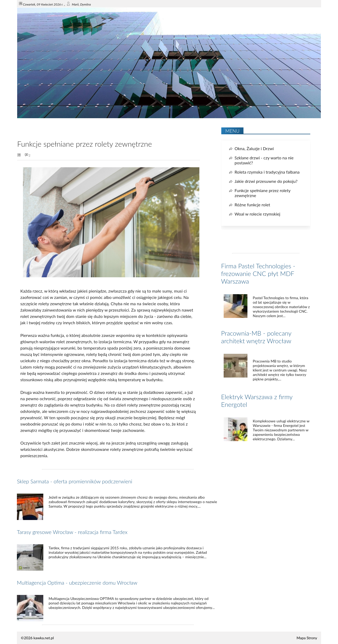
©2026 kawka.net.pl (37, 638)
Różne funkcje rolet (252, 205)
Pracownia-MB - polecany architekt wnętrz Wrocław (256, 337)
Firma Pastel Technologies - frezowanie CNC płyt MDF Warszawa (258, 273)
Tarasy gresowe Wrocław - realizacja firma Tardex (72, 532)
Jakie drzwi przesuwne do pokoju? (266, 181)
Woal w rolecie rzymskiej (257, 214)
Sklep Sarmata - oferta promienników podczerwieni (75, 481)
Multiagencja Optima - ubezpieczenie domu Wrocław (77, 583)
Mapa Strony (307, 638)
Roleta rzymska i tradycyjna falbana (267, 172)
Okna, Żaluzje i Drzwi (254, 148)
